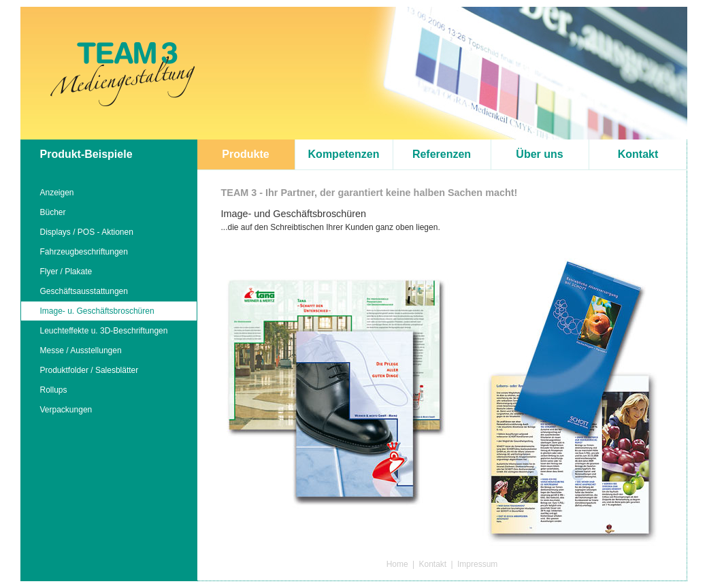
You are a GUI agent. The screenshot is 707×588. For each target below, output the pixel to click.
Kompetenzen (344, 154)
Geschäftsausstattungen (84, 291)
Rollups (54, 390)
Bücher (53, 212)
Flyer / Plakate (66, 272)
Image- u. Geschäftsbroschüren (97, 311)
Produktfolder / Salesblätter (89, 370)
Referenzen (442, 154)
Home (397, 564)
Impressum (477, 564)
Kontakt (638, 154)
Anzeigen (57, 193)
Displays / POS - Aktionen (87, 232)
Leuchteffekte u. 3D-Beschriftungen (104, 331)
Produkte (245, 154)
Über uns (539, 154)
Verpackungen (66, 410)
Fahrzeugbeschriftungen (84, 252)
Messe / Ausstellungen (81, 350)
